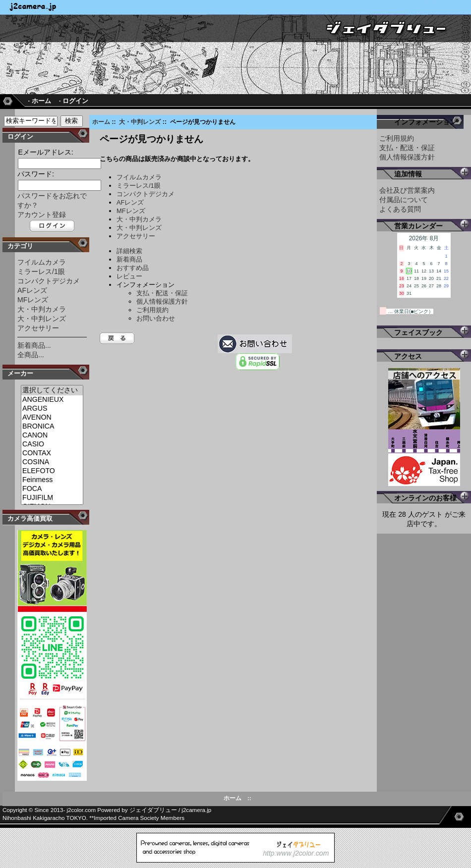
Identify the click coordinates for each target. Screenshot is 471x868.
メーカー (20, 373)
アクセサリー (38, 328)
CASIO (52, 444)
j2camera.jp (196, 810)
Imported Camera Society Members (139, 818)
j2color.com (82, 810)
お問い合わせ (156, 318)
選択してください (52, 390)
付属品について (404, 200)
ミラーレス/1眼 (41, 271)
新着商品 (129, 259)
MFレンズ (33, 300)
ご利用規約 (152, 310)
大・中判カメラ (42, 309)
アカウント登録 (42, 215)
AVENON (52, 418)
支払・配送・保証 (162, 293)
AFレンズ (32, 290)
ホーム (101, 122)
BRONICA (52, 427)
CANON (52, 435)
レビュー (129, 276)
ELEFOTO (52, 471)
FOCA (52, 489)
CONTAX (52, 453)
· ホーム (39, 101)
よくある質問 (400, 209)
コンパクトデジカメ (49, 281)
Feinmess (52, 480)
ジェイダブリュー (153, 810)
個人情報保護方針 (162, 301)
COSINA (52, 462)
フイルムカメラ (42, 262)
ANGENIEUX (52, 400)
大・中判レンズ (140, 122)
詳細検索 (129, 251)
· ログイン (74, 101)
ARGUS (52, 409)
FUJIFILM (52, 498)
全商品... (31, 355)
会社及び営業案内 (407, 190)
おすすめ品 (133, 268)
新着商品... (34, 345)
